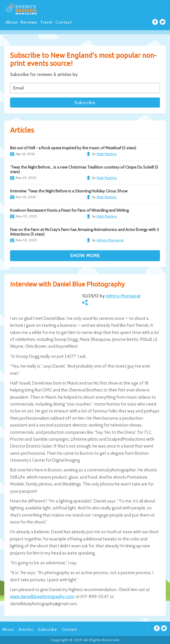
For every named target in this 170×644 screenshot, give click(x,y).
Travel (46, 22)
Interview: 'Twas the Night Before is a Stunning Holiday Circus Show (69, 191)
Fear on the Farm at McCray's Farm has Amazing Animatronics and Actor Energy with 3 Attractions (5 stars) (84, 232)
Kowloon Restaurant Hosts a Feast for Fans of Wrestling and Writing (69, 210)
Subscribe (48, 629)
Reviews (29, 22)
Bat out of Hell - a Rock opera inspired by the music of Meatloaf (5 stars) (73, 148)
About (12, 22)
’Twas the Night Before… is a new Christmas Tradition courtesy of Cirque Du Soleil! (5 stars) (84, 169)
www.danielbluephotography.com (42, 597)
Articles (26, 629)
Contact (64, 22)
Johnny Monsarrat (123, 296)
